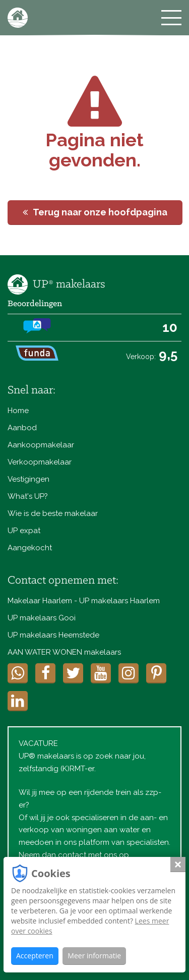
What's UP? (28, 496)
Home (18, 411)
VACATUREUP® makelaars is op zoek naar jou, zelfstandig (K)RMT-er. (82, 756)
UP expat (24, 531)
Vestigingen (28, 479)
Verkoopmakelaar (40, 462)
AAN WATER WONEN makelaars (64, 652)
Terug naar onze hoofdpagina (95, 212)
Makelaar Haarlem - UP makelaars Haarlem (84, 601)
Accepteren (35, 956)
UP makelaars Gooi (42, 618)
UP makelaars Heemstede (53, 635)
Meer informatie (94, 956)
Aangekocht (30, 548)
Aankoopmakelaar (41, 445)
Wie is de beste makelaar (53, 513)
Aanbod (22, 428)
